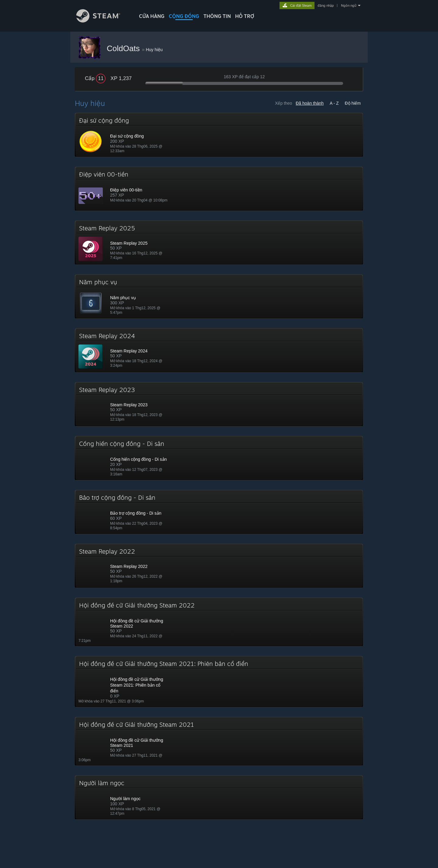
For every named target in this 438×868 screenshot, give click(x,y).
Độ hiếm (353, 103)
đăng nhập (326, 5)
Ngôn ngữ (349, 5)
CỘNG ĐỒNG (184, 16)
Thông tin (217, 16)
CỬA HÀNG (152, 16)
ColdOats (124, 48)
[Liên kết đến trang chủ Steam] (103, 21)
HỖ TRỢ (245, 16)
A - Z (334, 103)
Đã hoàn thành (310, 103)
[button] (219, 135)
